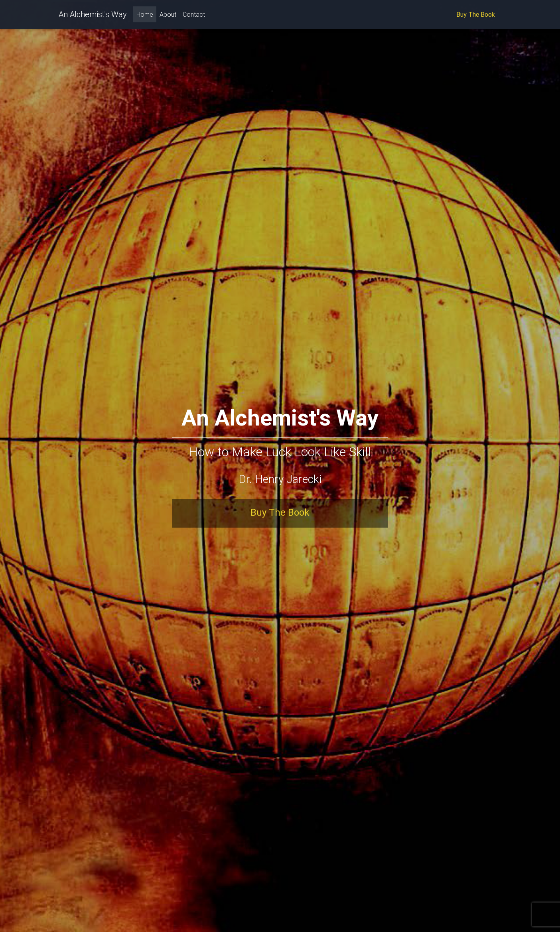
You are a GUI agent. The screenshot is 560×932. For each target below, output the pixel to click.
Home (146, 15)
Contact (194, 16)
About (168, 16)
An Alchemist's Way (93, 16)
